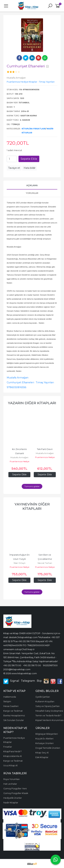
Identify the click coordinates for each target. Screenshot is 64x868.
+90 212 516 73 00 (12, 665)
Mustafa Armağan (18, 378)
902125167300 (50, 665)
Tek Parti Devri (45, 449)
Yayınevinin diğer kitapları (32, 506)
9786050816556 (16, 387)
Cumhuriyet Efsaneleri (20, 382)
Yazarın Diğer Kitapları (32, 403)
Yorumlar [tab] (32, 193)
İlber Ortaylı (19, 563)
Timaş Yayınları (45, 382)
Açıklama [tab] (32, 185)
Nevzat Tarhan (45, 563)
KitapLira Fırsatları (34, 129)
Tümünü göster (32, 486)
